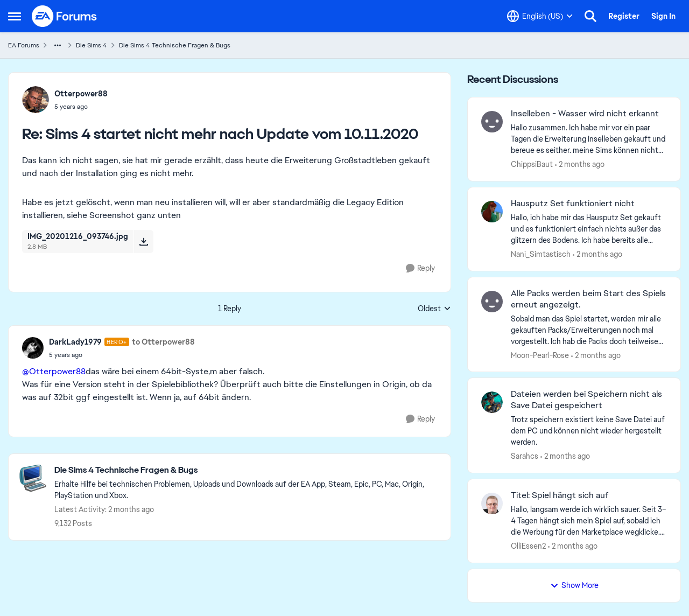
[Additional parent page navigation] (58, 45)
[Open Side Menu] (15, 16)
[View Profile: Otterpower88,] (36, 100)
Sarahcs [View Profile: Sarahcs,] (525, 456)
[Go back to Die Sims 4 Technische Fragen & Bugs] (247, 470)
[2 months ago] (580, 164)
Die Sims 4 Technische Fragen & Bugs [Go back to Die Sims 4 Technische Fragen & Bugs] (175, 45)
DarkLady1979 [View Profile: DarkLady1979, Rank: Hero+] (75, 342)
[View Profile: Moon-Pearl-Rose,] (492, 302)
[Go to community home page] (65, 16)
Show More (574, 585)
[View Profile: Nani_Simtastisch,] (492, 212)
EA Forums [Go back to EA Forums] (24, 45)
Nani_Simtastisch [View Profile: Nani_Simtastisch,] (541, 254)
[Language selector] (540, 16)
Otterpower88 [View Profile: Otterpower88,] (81, 94)
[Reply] (420, 268)
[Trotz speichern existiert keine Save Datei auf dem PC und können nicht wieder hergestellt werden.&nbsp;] (589, 431)
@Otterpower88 (54, 371)
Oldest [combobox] (434, 309)
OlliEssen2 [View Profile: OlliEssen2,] (528, 546)
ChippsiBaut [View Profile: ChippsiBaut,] (532, 164)
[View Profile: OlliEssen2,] (492, 503)
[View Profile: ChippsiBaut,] (492, 122)
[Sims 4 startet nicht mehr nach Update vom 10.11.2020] (81, 107)
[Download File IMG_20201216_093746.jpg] (143, 241)
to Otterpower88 (163, 342)
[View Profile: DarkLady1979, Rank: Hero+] (33, 348)
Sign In (663, 16)
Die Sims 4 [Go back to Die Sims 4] (92, 45)
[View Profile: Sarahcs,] (492, 402)
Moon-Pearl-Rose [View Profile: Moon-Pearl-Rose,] (540, 355)
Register (624, 16)
